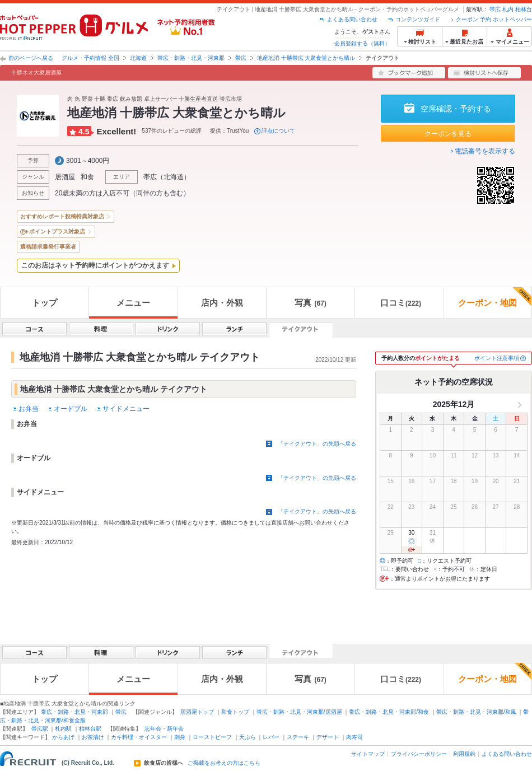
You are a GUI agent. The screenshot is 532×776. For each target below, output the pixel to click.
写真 (310, 303)
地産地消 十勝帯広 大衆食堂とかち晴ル (306, 58)
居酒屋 (65, 177)
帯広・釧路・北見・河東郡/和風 (476, 712)
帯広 (495, 9)
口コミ (401, 303)
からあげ (63, 737)
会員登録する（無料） (362, 43)
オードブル (71, 409)
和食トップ (235, 712)
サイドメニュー (126, 409)
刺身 (180, 737)
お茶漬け (93, 737)
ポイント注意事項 (497, 358)
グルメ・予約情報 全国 (90, 58)
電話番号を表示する (485, 151)
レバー (271, 737)
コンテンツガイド (418, 19)
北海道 (138, 58)
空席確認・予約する (456, 109)
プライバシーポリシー (419, 754)
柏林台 (524, 9)
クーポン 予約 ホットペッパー (494, 19)
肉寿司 (354, 737)
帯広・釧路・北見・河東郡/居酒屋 (299, 712)
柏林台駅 (90, 729)
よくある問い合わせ (352, 19)
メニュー (133, 303)
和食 (87, 177)
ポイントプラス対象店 (57, 232)
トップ (45, 303)
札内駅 (63, 729)
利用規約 (464, 754)
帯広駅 (40, 729)
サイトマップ (368, 754)
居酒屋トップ (197, 712)
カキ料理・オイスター (139, 737)
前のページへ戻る (31, 58)
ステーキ (298, 737)
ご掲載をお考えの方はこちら (224, 763)
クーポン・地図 (495, 297)
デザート (328, 737)
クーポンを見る (448, 134)
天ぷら (248, 737)
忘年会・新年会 (164, 729)
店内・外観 (222, 303)
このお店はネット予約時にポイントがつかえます (95, 265)
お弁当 (29, 409)
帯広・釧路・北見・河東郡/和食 (389, 712)
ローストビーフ (212, 737)
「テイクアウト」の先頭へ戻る (317, 444)
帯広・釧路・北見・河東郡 (191, 58)
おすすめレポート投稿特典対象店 (62, 216)
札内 (508, 9)
